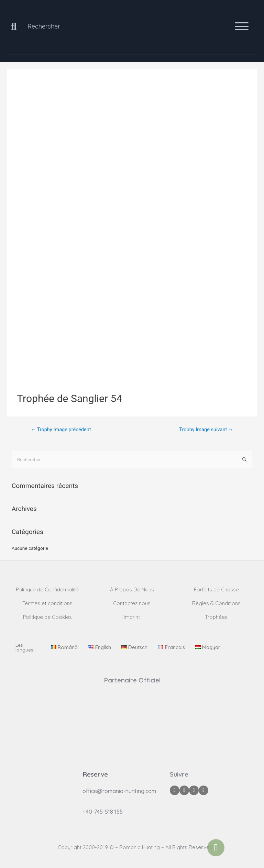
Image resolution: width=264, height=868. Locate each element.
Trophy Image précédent (61, 430)
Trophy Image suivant (206, 430)
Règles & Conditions (216, 603)
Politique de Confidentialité (47, 589)
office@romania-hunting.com (119, 791)
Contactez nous (132, 603)
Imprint (132, 617)
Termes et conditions (47, 603)
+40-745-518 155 (103, 812)
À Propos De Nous (132, 589)
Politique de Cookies (47, 617)
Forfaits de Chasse (216, 589)
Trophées (216, 617)
